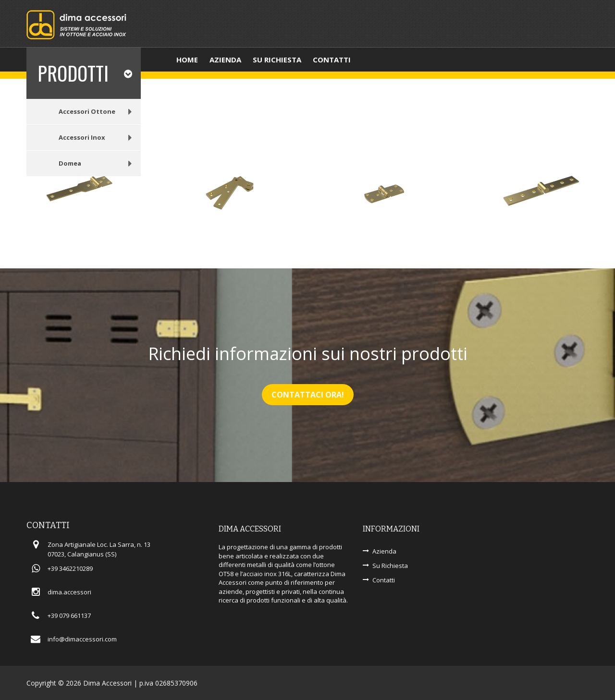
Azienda (225, 60)
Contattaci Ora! (308, 395)
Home (187, 60)
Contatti (332, 60)
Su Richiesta (390, 566)
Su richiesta (277, 60)
